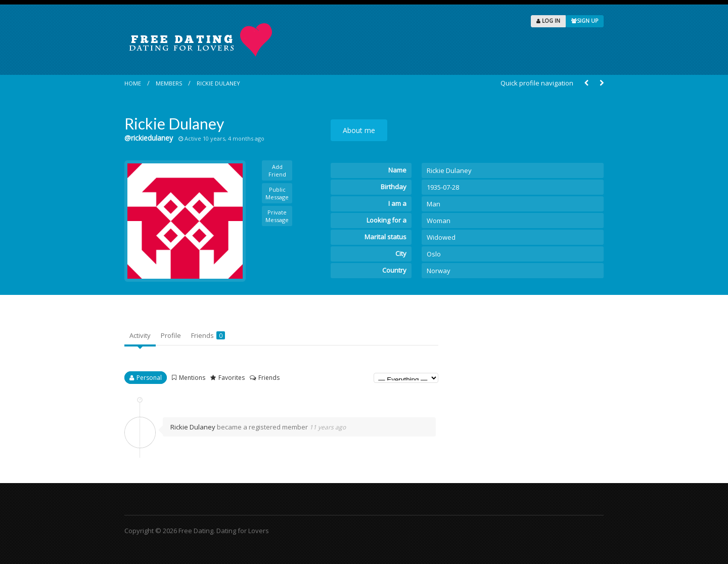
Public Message (277, 193)
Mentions (192, 378)
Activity (140, 335)
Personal (149, 378)
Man (434, 204)
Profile (171, 335)
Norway (439, 271)
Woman (439, 221)
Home (133, 83)
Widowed (441, 237)
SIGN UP (585, 21)
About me (359, 130)
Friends (208, 335)
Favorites (232, 378)
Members (169, 83)
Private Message (277, 216)
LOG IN (548, 21)
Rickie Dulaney (218, 83)
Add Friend (277, 170)
